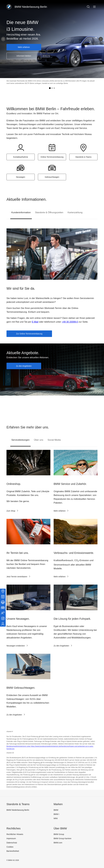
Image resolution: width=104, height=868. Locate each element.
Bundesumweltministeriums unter (19, 746)
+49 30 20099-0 (70, 322)
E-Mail (35, 322)
